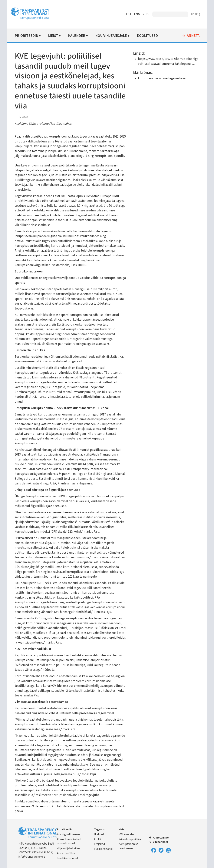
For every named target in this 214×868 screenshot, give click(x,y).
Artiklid (98, 839)
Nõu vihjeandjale (111, 36)
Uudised (99, 834)
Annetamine (161, 838)
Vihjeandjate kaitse (68, 848)
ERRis (32, 124)
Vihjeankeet (161, 842)
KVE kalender (126, 834)
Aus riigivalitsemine (69, 834)
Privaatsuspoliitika (130, 839)
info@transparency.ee (32, 857)
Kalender (77, 36)
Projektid (99, 844)
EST (129, 14)
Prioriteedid (26, 36)
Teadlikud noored (67, 858)
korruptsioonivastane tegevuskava (162, 78)
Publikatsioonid (103, 849)
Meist (53, 36)
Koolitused (147, 36)
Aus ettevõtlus (66, 853)
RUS (146, 14)
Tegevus (99, 829)
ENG (137, 14)
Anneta (193, 36)
